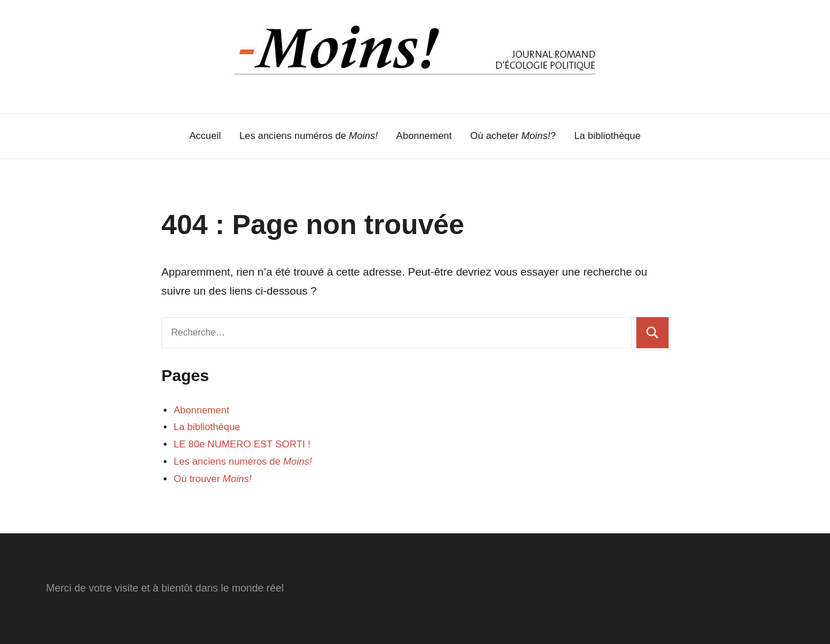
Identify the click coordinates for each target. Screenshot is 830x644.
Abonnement (424, 136)
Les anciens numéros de (308, 136)
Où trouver (212, 479)
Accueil (205, 136)
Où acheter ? (513, 136)
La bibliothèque (607, 136)
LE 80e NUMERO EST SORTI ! (242, 444)
